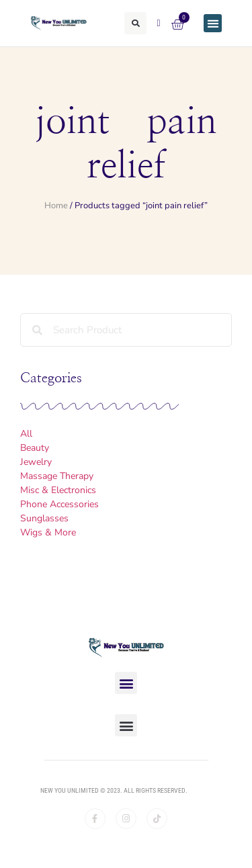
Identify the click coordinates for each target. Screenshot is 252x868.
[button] (135, 23)
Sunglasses (44, 518)
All (26, 434)
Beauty (35, 448)
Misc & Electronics (58, 490)
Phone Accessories (59, 504)
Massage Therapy (57, 476)
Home (56, 206)
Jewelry (36, 462)
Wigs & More (48, 532)
